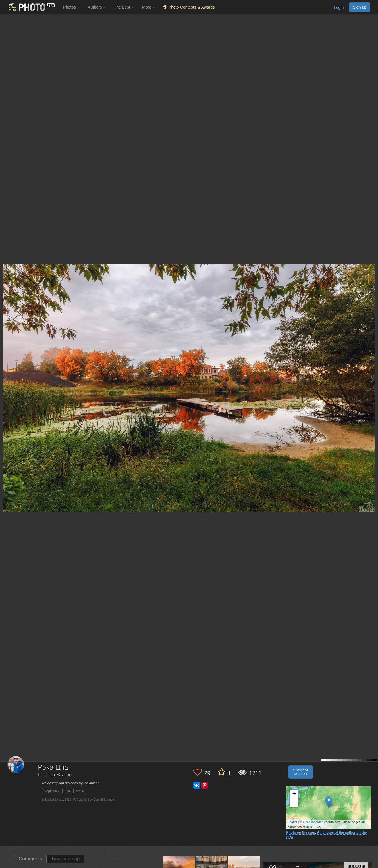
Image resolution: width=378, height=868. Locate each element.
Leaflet (292, 822)
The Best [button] (124, 7)
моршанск (52, 791)
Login (339, 7)
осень (80, 791)
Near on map (66, 859)
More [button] (148, 7)
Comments (30, 859)
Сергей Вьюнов (56, 775)
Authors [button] (97, 7)
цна (67, 791)
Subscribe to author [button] (301, 772)
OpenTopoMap (313, 822)
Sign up (360, 7)
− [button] (294, 803)
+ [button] (294, 794)
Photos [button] (71, 7)
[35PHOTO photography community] (31, 7)
